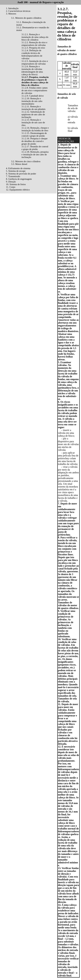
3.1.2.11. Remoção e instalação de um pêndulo (34, 108)
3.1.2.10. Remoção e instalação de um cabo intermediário (32, 101)
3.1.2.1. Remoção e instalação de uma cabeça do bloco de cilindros (35, 37)
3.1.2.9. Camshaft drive (33, 96)
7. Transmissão (13, 176)
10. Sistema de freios (16, 184)
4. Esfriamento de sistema (18, 168)
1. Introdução (12, 8)
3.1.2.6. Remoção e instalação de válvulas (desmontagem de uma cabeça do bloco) (32, 70)
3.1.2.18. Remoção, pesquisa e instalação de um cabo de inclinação (35, 154)
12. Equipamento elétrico (18, 190)
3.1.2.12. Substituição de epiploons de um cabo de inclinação (33, 114)
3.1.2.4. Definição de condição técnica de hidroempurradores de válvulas (32, 54)
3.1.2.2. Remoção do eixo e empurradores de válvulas (34, 44)
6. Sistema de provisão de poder (21, 174)
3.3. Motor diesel (19, 164)
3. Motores (11, 14)
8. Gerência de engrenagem (19, 179)
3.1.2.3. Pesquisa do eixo (33, 48)
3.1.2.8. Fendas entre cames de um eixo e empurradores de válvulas (35, 90)
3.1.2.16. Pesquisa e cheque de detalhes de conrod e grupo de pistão (34, 141)
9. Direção (11, 182)
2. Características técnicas (18, 11)
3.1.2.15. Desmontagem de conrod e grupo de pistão (34, 134)
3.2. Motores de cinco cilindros (26, 161)
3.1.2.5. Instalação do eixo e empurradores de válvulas (35, 62)
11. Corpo (11, 187)
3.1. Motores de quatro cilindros (26, 18)
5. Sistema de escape (16, 171)
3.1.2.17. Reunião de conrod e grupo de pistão (35, 148)
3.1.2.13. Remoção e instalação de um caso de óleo (33, 122)
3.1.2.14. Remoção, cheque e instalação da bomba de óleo (35, 129)
